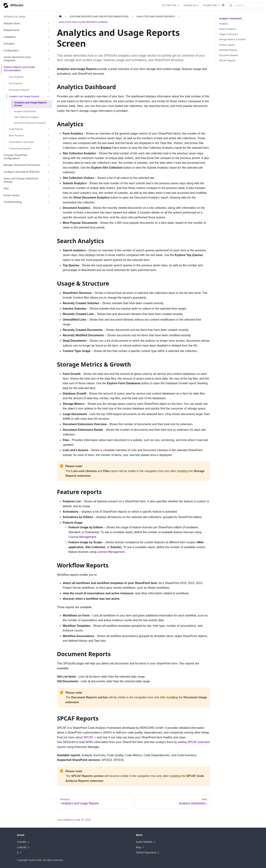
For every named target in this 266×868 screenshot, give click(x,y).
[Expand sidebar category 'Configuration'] (48, 51)
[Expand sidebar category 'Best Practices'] (48, 136)
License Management (82, 537)
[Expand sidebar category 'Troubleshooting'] (48, 202)
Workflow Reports (228, 50)
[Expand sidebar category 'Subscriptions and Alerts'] (48, 142)
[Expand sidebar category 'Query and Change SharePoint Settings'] (48, 180)
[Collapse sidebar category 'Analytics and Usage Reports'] (48, 96)
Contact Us (190, 5)
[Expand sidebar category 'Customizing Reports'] (48, 149)
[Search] (245, 5)
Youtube (22, 842)
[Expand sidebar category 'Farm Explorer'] (48, 77)
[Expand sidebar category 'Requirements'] (48, 30)
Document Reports (229, 55)
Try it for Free (169, 5)
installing (182, 471)
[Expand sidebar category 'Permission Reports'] (48, 90)
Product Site (210, 5)
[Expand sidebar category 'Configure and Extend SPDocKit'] (48, 172)
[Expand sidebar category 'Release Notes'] (48, 24)
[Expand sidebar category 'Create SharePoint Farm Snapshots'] (48, 59)
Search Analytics (228, 29)
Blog (138, 847)
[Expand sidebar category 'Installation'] (48, 37)
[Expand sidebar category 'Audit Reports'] (48, 129)
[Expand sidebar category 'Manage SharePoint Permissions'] (48, 165)
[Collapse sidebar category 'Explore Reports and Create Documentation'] (48, 69)
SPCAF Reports (227, 60)
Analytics (224, 24)
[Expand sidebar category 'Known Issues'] (48, 195)
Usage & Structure (228, 34)
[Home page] (60, 16)
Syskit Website (144, 842)
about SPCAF (84, 737)
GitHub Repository (146, 852)
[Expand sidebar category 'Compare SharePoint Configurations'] (48, 157)
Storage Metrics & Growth (232, 39)
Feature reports (227, 45)
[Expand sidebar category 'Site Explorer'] (48, 83)
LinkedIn (22, 847)
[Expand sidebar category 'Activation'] (48, 44)
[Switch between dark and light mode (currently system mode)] (223, 5)
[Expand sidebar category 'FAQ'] (48, 189)
